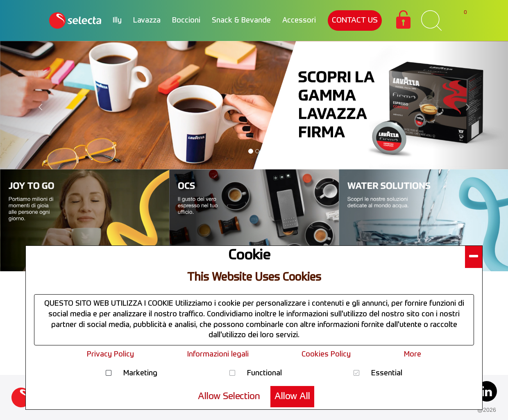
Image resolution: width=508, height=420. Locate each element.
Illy (117, 20)
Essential (387, 373)
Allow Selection (229, 397)
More (413, 354)
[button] (474, 257)
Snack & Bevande (241, 20)
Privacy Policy (110, 354)
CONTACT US (355, 20)
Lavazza (147, 20)
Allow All (292, 397)
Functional (264, 373)
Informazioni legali (218, 354)
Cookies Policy (326, 354)
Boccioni (186, 20)
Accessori (299, 20)
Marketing (140, 373)
